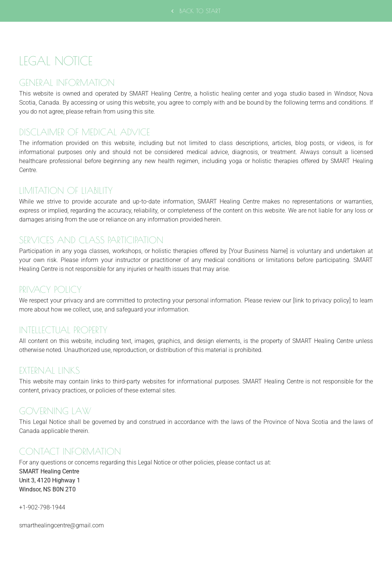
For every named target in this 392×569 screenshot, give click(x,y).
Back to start (196, 11)
